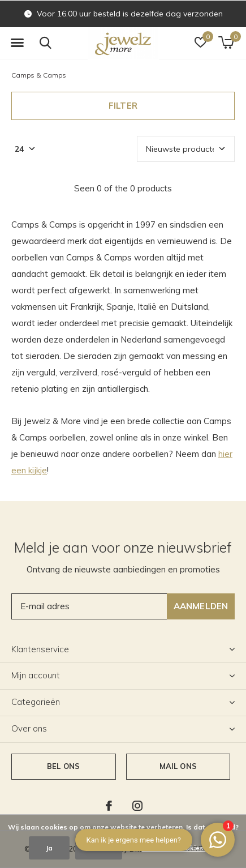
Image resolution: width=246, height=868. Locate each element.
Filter (123, 106)
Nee (99, 848)
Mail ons (178, 766)
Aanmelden (201, 606)
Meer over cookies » (175, 848)
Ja (49, 848)
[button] (17, 43)
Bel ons (63, 766)
